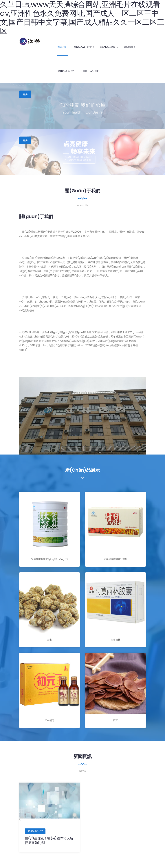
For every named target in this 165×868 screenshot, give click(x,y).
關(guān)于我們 (84, 47)
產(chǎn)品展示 (109, 47)
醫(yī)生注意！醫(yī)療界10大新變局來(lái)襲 (49, 840)
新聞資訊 (130, 47)
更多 (25, 94)
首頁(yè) (63, 47)
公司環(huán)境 (89, 71)
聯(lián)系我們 (66, 71)
